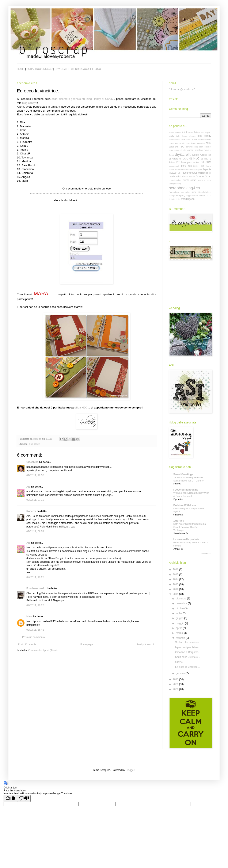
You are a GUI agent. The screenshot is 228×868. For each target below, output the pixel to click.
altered (178, 132)
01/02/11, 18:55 (35, 475)
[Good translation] (10, 798)
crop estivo (174, 150)
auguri (208, 132)
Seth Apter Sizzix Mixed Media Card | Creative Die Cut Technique (190, 527)
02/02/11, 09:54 (35, 531)
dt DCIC (184, 159)
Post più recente (27, 644)
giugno (180, 618)
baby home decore (186, 136)
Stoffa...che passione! (187, 642)
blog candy (29, 103)
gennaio (181, 673)
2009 (176, 684)
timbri (196, 195)
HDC (202, 166)
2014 (176, 579)
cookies (201, 143)
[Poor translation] (24, 798)
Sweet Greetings (183, 474)
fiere (184, 166)
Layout (199, 170)
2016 (176, 569)
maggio (180, 623)
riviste (186, 180)
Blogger (130, 770)
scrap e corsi (204, 180)
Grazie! (179, 662)
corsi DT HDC (177, 147)
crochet (208, 147)
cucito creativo (195, 150)
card (195, 139)
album (172, 132)
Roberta (31, 511)
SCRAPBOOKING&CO (40, 69)
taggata (189, 195)
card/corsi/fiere (204, 140)
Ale (28, 487)
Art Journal (188, 132)
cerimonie (180, 143)
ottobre (180, 608)
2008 (176, 689)
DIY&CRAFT (62, 69)
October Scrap (204, 176)
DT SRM (206, 162)
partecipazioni (175, 180)
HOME (21, 69)
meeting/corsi (189, 173)
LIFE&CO (96, 69)
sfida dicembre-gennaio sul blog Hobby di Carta (82, 99)
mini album (182, 176)
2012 (176, 589)
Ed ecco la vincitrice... (187, 667)
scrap (193, 180)
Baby (172, 136)
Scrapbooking (175, 184)
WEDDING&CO (80, 69)
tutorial (202, 195)
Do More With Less (185, 505)
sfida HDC (81, 408)
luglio (179, 613)
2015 (176, 575)
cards (172, 143)
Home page (87, 644)
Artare (197, 132)
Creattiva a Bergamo (187, 652)
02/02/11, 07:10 (35, 500)
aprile (179, 628)
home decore (181, 170)
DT (210, 155)
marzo (180, 633)
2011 (176, 594)
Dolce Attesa (200, 155)
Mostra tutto (206, 553)
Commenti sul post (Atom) (43, 650)
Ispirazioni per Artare (187, 647)
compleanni (191, 143)
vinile (178, 199)
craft (201, 147)
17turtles (179, 521)
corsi (208, 143)
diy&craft (183, 154)
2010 (176, 679)
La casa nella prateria (186, 539)
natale (192, 176)
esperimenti (174, 166)
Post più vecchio (146, 644)
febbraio (181, 638)
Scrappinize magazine (179, 192)
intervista (191, 170)
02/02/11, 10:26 (35, 577)
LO (179, 173)
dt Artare (174, 159)
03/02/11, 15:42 (35, 630)
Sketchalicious (205, 192)
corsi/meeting (192, 147)
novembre (182, 603)
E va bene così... (36, 588)
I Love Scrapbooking (186, 490)
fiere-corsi (193, 166)
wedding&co (188, 199)
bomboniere (174, 140)
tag (184, 195)
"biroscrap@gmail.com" (182, 89)
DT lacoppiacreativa (188, 162)
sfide (194, 192)
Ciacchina (32, 462)
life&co (173, 173)
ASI (202, 132)
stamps (172, 195)
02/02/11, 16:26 (35, 605)
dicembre (181, 599)
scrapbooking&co (184, 188)
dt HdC (194, 158)
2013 (176, 584)
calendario (186, 139)
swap (179, 195)
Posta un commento (33, 637)
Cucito (183, 150)
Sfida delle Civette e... (188, 657)
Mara (29, 617)
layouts (207, 169)
